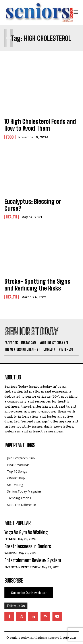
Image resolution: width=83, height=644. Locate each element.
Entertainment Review (22, 567)
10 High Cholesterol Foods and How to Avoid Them (40, 125)
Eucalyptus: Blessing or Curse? (33, 205)
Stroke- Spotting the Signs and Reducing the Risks (37, 285)
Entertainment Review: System (33, 560)
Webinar (11, 553)
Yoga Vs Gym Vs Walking (26, 532)
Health (12, 217)
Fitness (11, 539)
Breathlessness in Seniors (28, 546)
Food (10, 137)
